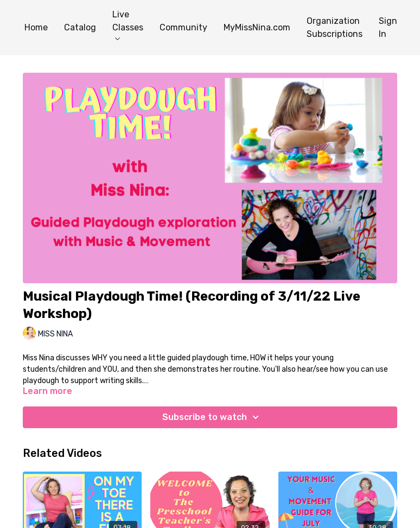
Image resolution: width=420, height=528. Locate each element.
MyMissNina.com (257, 27)
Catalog (80, 27)
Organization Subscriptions (335, 27)
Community (183, 27)
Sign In (388, 27)
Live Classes (128, 25)
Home (36, 27)
